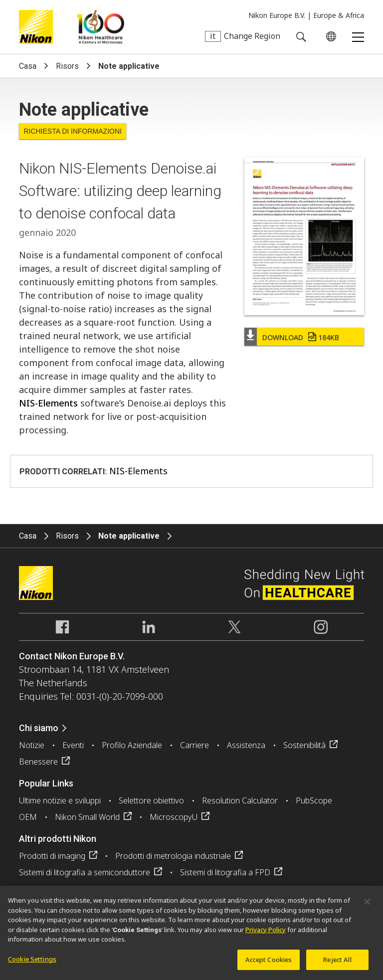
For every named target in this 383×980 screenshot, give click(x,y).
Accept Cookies (269, 963)
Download (301, 337)
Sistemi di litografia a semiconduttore (85, 872)
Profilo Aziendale (132, 745)
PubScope (314, 800)
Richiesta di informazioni (73, 131)
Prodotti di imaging (52, 856)
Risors (67, 66)
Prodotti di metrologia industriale (173, 856)
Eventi (73, 745)
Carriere (194, 745)
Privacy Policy (266, 933)
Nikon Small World (87, 817)
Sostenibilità (304, 745)
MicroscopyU (174, 817)
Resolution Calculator (240, 800)
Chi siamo (39, 728)
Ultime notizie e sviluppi (60, 800)
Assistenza (246, 745)
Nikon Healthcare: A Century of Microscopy (100, 27)
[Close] (367, 905)
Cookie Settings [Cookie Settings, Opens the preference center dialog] (32, 963)
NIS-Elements (48, 403)
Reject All (337, 963)
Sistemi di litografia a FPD (225, 872)
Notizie (32, 745)
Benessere (38, 762)
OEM (28, 817)
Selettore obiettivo (151, 800)
